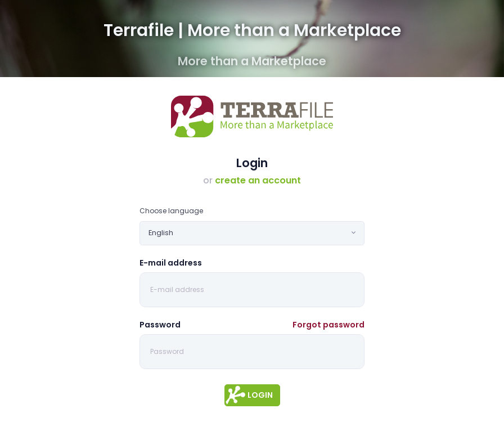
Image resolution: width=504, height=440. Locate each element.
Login (260, 395)
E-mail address (171, 263)
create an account (258, 180)
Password (160, 325)
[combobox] (252, 233)
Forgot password (328, 325)
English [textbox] (161, 233)
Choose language (171, 211)
